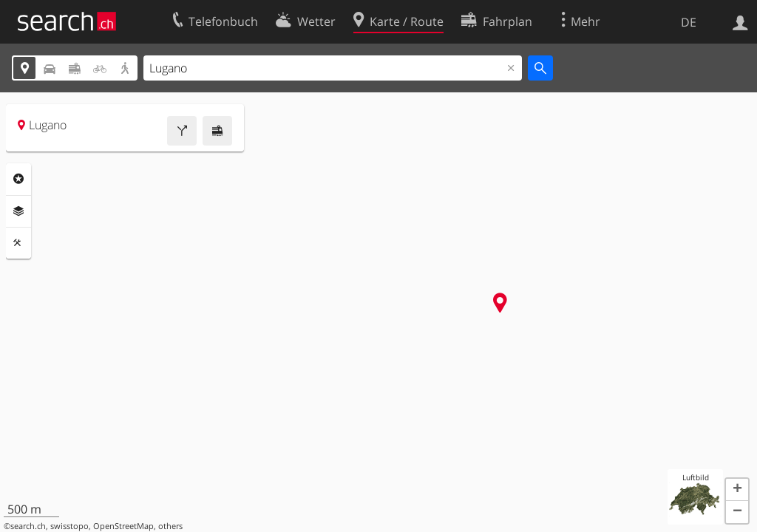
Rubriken (18, 179)
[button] (737, 490)
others (170, 526)
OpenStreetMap (123, 526)
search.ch (28, 526)
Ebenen (18, 211)
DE (689, 22)
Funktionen (18, 243)
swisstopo (69, 526)
